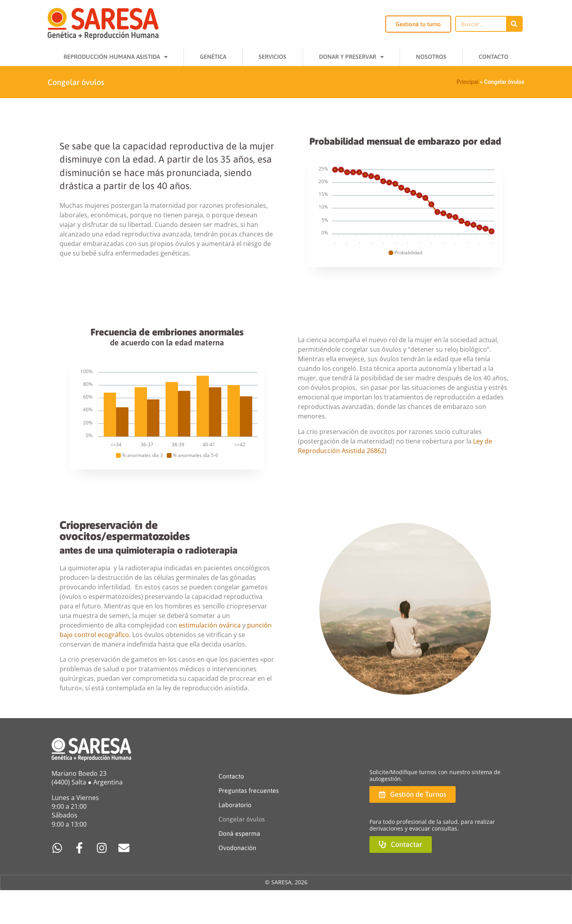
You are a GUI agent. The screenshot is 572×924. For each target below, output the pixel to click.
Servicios (272, 57)
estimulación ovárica (210, 625)
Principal (467, 82)
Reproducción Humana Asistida (116, 57)
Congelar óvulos (242, 819)
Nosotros (431, 57)
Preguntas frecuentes (249, 790)
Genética (213, 57)
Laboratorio (235, 805)
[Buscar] (514, 24)
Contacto (494, 57)
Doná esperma (239, 833)
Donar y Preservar (351, 57)
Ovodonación (237, 848)
